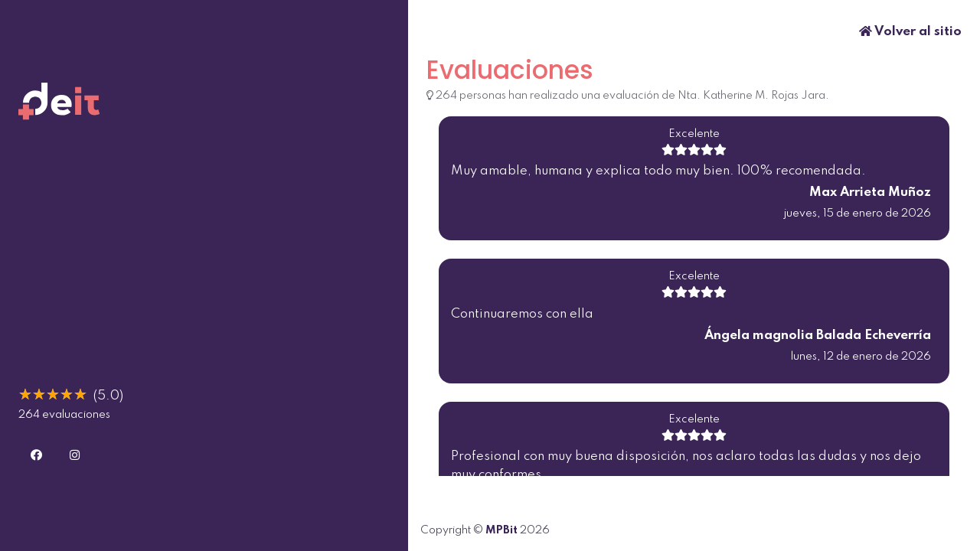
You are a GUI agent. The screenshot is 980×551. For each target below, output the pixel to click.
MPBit (501, 530)
